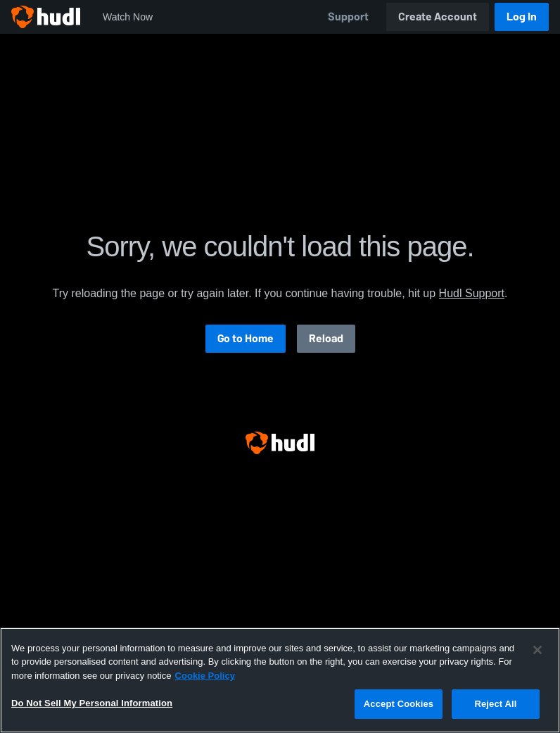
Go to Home (246, 338)
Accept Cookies (399, 704)
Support (348, 17)
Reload (326, 338)
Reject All (495, 704)
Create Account (438, 17)
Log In (522, 17)
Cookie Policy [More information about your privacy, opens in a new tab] (205, 676)
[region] (280, 680)
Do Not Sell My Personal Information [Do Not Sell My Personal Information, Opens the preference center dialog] (92, 703)
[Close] (537, 650)
